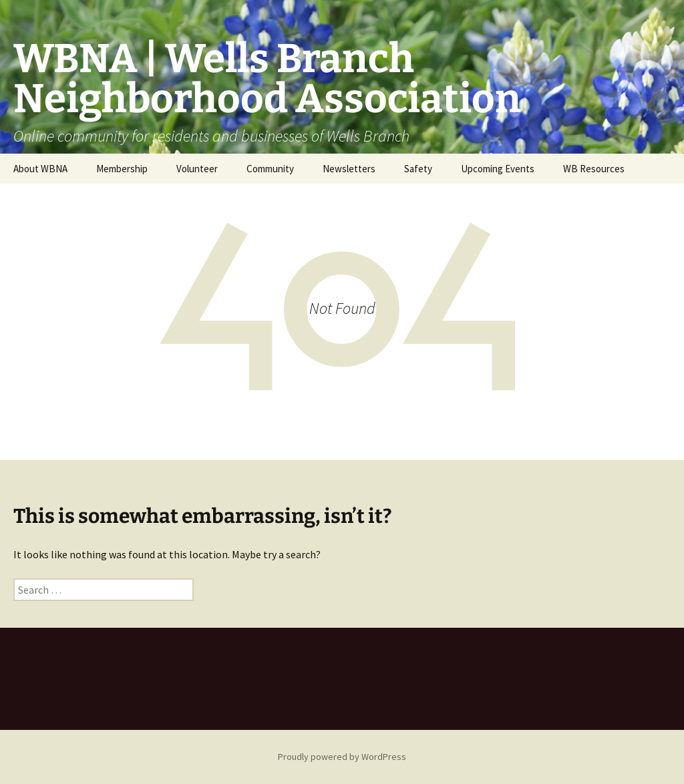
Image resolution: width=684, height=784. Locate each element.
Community (270, 169)
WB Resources (594, 169)
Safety (418, 169)
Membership (122, 169)
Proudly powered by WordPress (342, 757)
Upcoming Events (498, 169)
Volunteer (197, 169)
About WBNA (40, 169)
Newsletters (349, 169)
